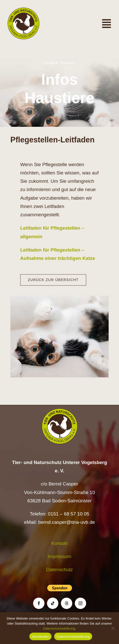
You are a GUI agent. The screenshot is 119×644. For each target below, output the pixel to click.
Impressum (60, 556)
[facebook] (39, 603)
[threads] (67, 603)
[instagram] (80, 603)
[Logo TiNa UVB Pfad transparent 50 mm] (23, 10)
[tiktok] (53, 603)
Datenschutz (60, 570)
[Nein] (113, 628)
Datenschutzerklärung (59, 628)
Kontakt (59, 543)
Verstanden (40, 637)
